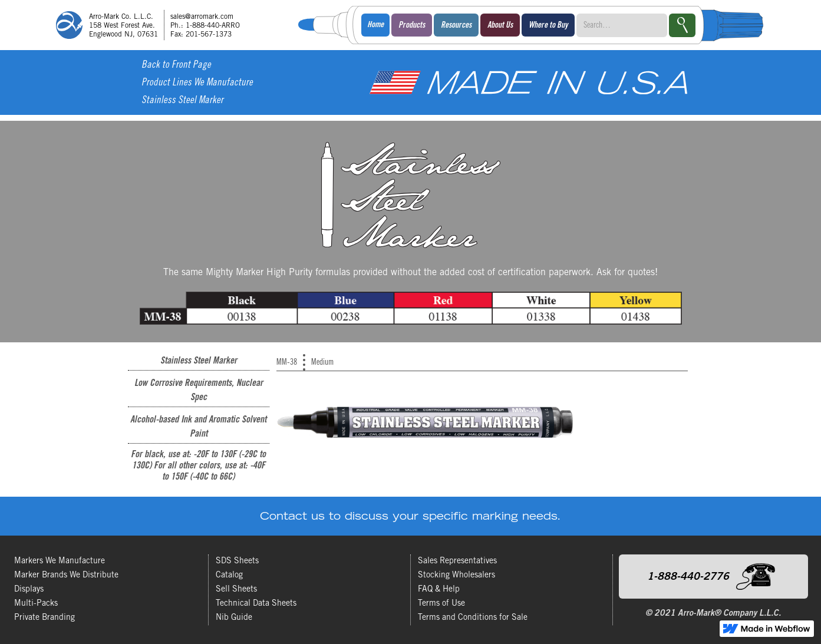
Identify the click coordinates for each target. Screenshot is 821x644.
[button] (412, 25)
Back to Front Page (176, 66)
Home (375, 25)
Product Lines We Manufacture (197, 83)
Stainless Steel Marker (182, 101)
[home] (152, 25)
